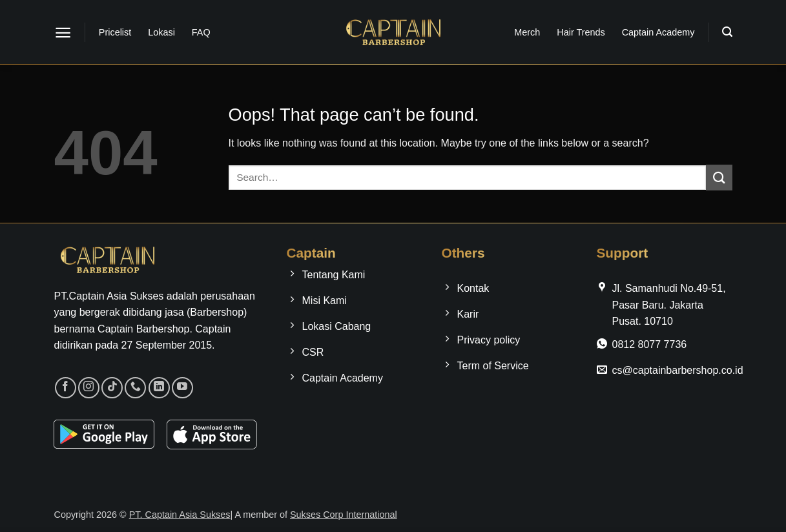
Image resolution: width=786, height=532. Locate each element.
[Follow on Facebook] (66, 388)
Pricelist (115, 32)
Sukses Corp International (344, 515)
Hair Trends (581, 32)
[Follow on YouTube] (182, 388)
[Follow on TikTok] (112, 388)
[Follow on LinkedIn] (159, 388)
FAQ (201, 32)
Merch (527, 32)
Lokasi (161, 32)
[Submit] (719, 177)
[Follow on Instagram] (89, 388)
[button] (63, 33)
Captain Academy (658, 32)
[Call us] (135, 388)
